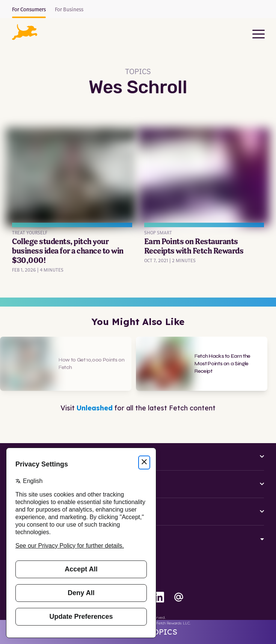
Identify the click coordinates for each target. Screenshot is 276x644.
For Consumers (29, 10)
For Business (69, 10)
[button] (25, 32)
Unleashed (95, 408)
